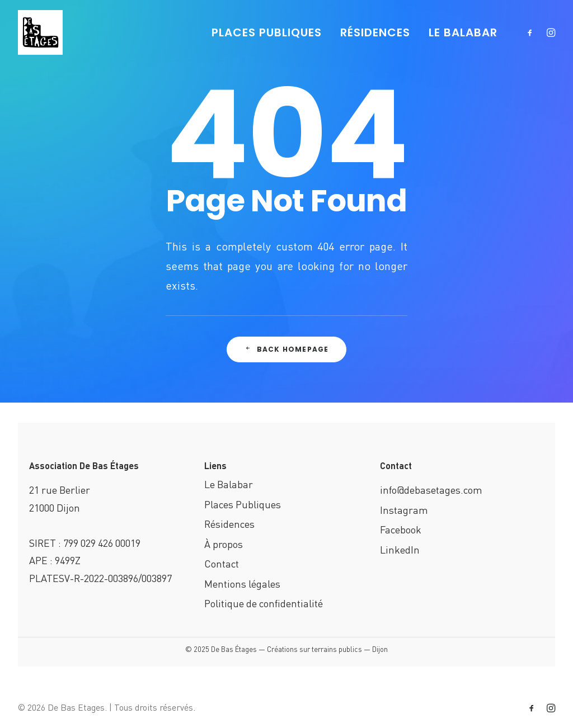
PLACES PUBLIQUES (267, 32)
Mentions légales (242, 583)
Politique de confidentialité (264, 603)
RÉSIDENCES (375, 32)
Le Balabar (229, 484)
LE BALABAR (463, 32)
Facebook (401, 529)
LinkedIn (400, 549)
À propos (224, 544)
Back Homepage (287, 349)
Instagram (404, 510)
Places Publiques (243, 504)
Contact (222, 563)
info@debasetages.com (431, 490)
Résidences (229, 524)
